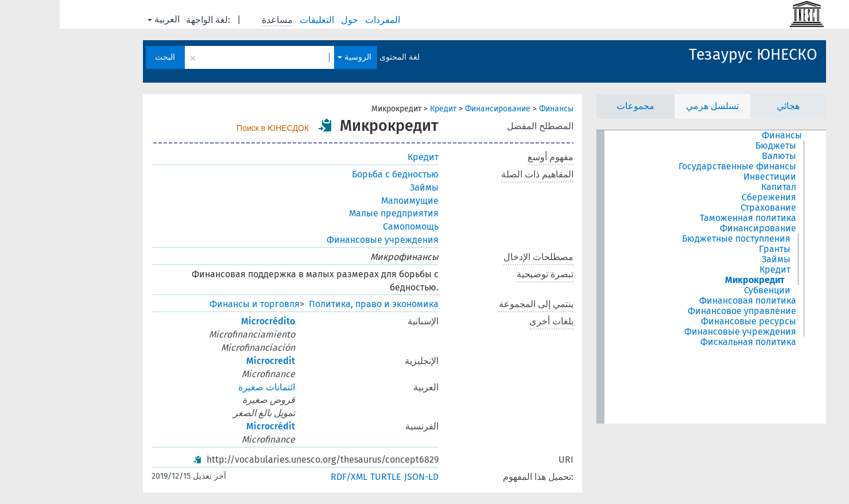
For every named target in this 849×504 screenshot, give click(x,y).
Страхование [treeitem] (709, 208)
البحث (105, 57)
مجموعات (576, 106)
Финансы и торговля (195, 304)
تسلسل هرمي (653, 106)
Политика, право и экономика (314, 304)
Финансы (497, 109)
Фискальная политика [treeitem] (689, 342)
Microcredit (211, 361)
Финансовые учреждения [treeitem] (681, 332)
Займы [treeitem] (716, 259)
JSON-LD (362, 477)
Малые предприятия (334, 213)
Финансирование (438, 109)
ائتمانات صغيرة (207, 387)
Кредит (383, 109)
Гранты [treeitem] (715, 249)
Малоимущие (350, 201)
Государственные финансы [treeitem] (678, 166)
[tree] (652, 277)
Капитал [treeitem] (719, 187)
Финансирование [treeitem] (698, 228)
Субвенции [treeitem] (707, 290)
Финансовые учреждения (323, 240)
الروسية (295, 57)
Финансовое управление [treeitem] (682, 311)
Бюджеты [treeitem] (716, 146)
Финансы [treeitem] (722, 135)
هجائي (728, 106)
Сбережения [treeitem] (709, 197)
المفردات (324, 20)
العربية (104, 19)
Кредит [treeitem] (715, 270)
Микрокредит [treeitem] (695, 280)
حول (291, 20)
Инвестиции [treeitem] (710, 177)
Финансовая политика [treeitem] (688, 301)
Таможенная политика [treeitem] (688, 218)
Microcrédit (211, 426)
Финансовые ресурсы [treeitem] (689, 321)
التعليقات (258, 20)
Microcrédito (208, 321)
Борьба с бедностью (336, 174)
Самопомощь (351, 226)
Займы (365, 187)
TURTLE (326, 477)
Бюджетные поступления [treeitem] (677, 239)
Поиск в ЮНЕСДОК (213, 128)
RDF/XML (289, 477)
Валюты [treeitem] (719, 156)
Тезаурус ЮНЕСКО (693, 55)
